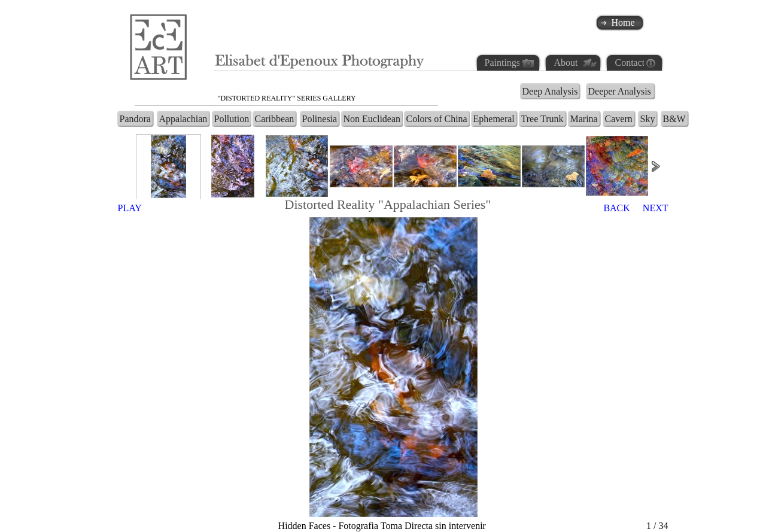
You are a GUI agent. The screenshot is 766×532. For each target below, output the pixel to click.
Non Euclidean (372, 119)
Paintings (502, 63)
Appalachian (183, 119)
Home (623, 22)
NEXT (656, 208)
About (566, 63)
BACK (616, 208)
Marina (584, 119)
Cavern (619, 119)
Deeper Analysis (620, 91)
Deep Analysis (550, 91)
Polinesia (320, 119)
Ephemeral (494, 119)
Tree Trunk (542, 119)
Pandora (135, 119)
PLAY (130, 208)
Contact (630, 63)
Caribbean (275, 119)
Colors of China (437, 119)
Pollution (232, 119)
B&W (674, 119)
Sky (648, 119)
